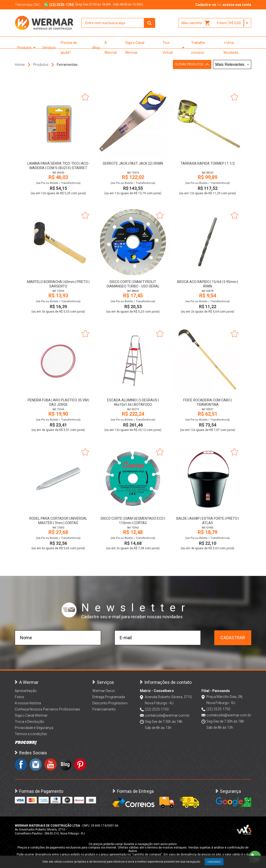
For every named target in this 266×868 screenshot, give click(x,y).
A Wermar (111, 48)
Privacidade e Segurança (34, 728)
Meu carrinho (196, 23)
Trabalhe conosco (198, 48)
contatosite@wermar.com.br (167, 715)
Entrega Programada (109, 697)
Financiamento (104, 709)
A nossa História (28, 703)
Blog (96, 48)
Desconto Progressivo (110, 703)
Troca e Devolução (29, 722)
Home (20, 65)
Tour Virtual (175, 48)
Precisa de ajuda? (69, 48)
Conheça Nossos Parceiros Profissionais (47, 709)
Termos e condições (31, 734)
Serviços (49, 48)
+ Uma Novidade (231, 48)
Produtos (27, 48)
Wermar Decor (104, 691)
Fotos (19, 697)
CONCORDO (214, 862)
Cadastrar (233, 638)
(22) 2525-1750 (157, 709)
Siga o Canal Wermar (135, 48)
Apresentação (26, 691)
